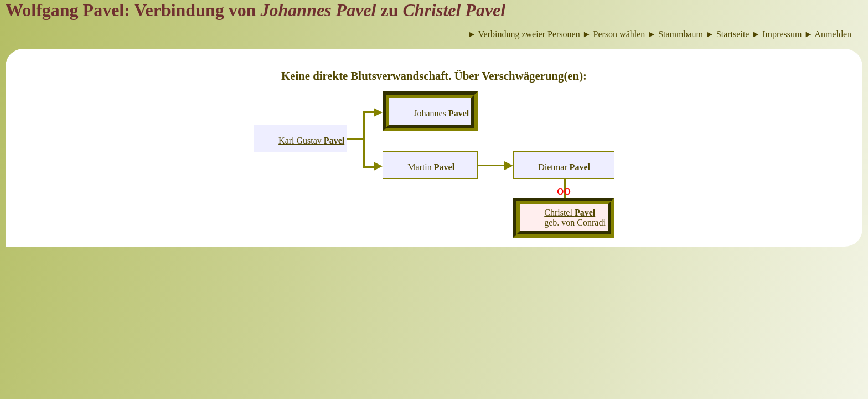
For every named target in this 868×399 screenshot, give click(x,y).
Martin (431, 167)
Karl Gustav (311, 140)
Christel (570, 213)
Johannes (441, 113)
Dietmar (564, 167)
